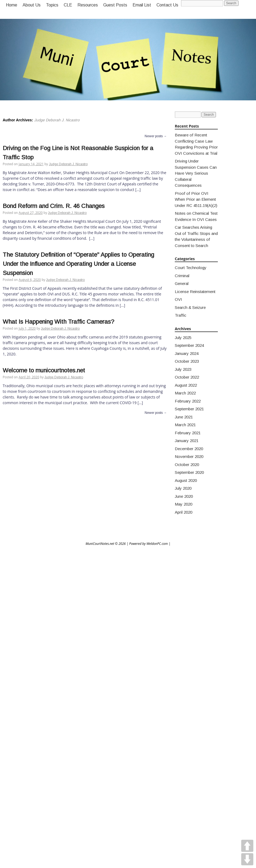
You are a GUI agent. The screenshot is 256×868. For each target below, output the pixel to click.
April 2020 (184, 512)
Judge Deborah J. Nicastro (57, 120)
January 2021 (187, 441)
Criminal (182, 276)
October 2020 (187, 465)
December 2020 (189, 449)
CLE (68, 5)
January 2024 (187, 353)
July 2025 (183, 338)
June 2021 (184, 417)
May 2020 (184, 504)
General (182, 283)
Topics (52, 5)
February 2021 (188, 433)
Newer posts (156, 136)
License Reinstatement (195, 292)
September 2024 (189, 345)
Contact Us (167, 5)
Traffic (181, 315)
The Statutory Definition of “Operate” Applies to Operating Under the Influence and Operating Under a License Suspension (78, 264)
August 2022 (186, 385)
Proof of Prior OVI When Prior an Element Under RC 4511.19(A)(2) (196, 199)
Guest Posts (115, 5)
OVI (178, 299)
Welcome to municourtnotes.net (44, 370)
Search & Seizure (190, 307)
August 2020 (186, 480)
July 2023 (183, 369)
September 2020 (189, 472)
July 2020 (183, 488)
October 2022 (187, 377)
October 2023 (187, 361)
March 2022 (185, 393)
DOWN (247, 859)
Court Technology (191, 268)
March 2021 (185, 425)
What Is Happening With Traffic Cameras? (58, 322)
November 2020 (189, 456)
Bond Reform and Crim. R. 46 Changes (54, 206)
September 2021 (189, 409)
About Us (32, 5)
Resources (88, 5)
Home (12, 5)
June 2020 (184, 496)
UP (247, 846)
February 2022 (188, 401)
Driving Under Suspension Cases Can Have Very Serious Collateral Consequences (196, 173)
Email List (142, 5)
